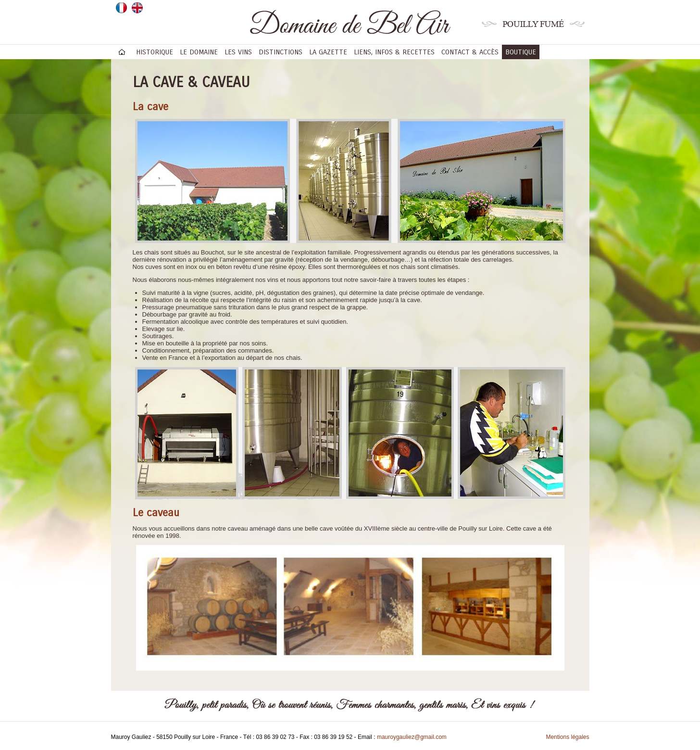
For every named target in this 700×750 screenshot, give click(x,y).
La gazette (328, 52)
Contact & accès (470, 52)
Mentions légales (567, 737)
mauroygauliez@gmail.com (412, 737)
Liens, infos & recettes (394, 52)
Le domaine (199, 52)
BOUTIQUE (521, 52)
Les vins (238, 52)
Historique (155, 52)
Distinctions (281, 52)
